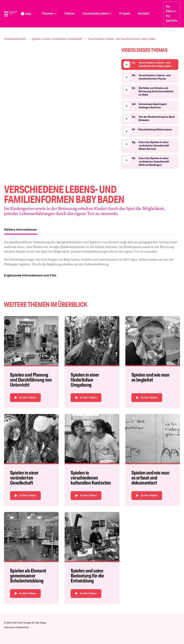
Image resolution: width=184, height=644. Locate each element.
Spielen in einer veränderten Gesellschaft (57, 39)
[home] (21, 14)
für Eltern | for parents (172, 14)
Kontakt (144, 14)
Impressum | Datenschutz (16, 628)
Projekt (125, 14)
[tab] (21, 230)
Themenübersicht (15, 39)
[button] (49, 14)
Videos (69, 14)
